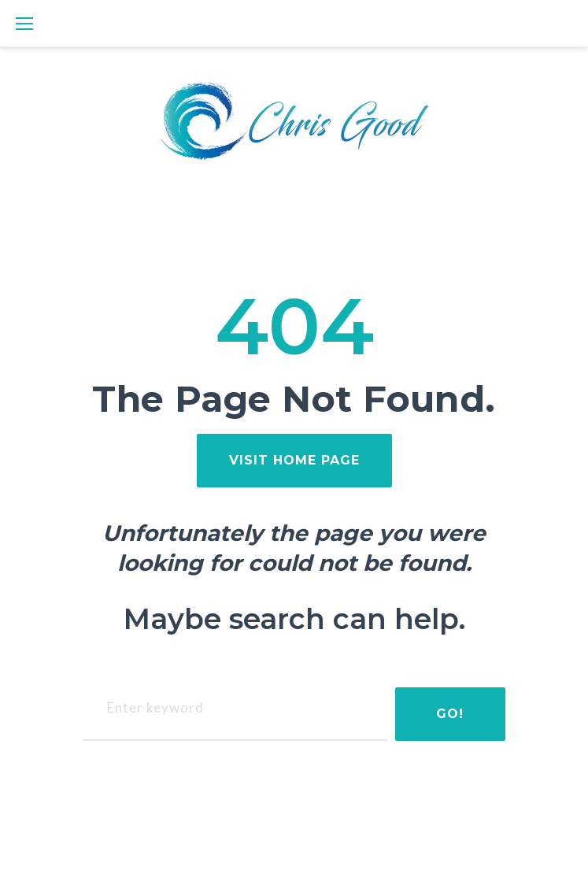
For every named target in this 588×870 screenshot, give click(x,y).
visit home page (294, 460)
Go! (450, 714)
